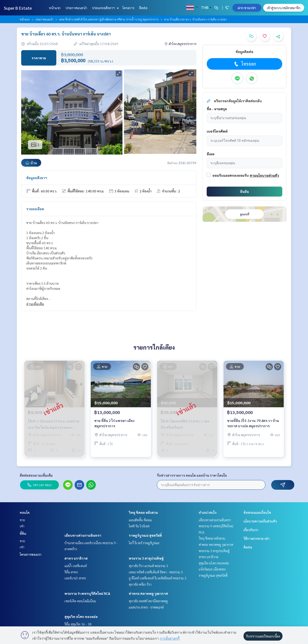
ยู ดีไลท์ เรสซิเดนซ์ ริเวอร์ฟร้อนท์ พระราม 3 (157, 578)
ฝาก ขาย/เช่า (247, 8)
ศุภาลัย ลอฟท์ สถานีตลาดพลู (148, 601)
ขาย (22, 520)
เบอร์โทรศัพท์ (217, 131)
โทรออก (245, 64)
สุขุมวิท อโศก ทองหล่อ (81, 617)
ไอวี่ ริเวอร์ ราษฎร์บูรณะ (144, 543)
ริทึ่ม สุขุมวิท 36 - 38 (78, 624)
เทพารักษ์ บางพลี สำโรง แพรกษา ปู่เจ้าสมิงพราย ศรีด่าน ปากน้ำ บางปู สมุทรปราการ (109, 19)
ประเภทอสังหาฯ (105, 8)
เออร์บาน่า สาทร (75, 578)
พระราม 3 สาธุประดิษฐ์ (146, 558)
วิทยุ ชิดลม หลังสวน (143, 512)
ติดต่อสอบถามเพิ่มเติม (36, 475)
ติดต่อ (143, 8)
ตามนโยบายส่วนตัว (264, 175)
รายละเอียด (35, 209)
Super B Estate (18, 8)
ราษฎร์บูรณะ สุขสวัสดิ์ (145, 535)
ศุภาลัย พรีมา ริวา (140, 584)
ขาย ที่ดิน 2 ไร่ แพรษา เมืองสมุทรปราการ (114, 423)
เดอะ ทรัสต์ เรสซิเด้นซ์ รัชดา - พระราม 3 (156, 572)
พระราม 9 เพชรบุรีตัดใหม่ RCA (87, 593)
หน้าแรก (55, 8)
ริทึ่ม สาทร (71, 572)
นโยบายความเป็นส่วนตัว (260, 521)
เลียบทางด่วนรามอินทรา (83, 535)
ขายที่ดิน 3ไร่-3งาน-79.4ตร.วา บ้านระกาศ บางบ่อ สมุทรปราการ (253, 423)
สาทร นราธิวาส (76, 558)
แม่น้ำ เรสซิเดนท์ (76, 566)
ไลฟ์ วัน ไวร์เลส (139, 526)
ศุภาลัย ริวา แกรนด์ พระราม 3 (148, 566)
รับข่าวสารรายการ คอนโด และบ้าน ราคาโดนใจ (192, 475)
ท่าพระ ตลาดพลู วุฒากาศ (148, 593)
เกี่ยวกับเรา (251, 530)
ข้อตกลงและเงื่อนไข (257, 512)
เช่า (22, 526)
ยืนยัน (244, 191)
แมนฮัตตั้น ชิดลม (140, 520)
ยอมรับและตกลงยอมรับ (231, 175)
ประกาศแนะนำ (76, 8)
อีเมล (211, 154)
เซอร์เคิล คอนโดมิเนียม (80, 601)
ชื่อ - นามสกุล (217, 109)
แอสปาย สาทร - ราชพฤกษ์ (146, 607)
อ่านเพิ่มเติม (35, 304)
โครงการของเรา (31, 554)
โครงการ (128, 8)
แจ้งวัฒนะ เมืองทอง (212, 569)
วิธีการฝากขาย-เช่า (257, 538)
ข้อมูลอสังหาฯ (37, 178)
